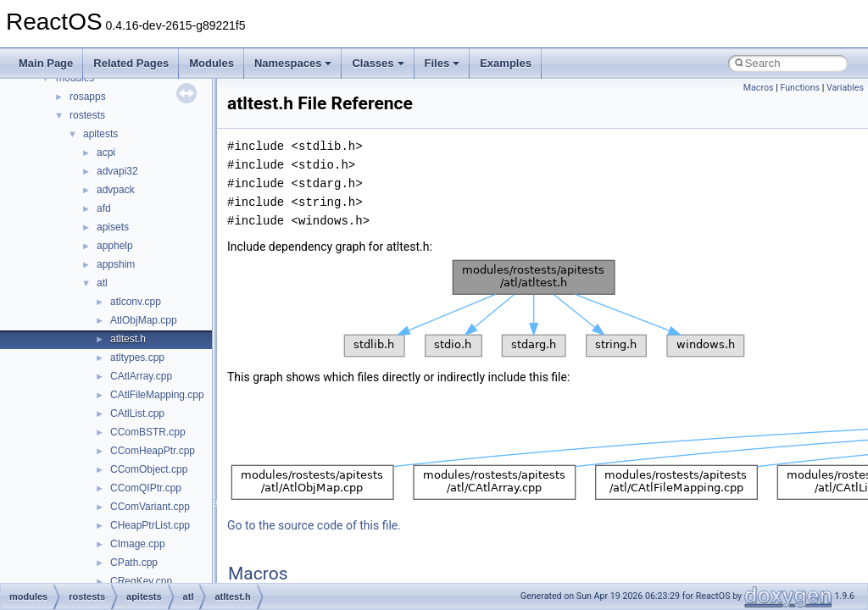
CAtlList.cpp (137, 413)
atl (102, 283)
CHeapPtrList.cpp (150, 525)
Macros (759, 88)
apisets (113, 227)
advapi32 (117, 171)
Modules (211, 63)
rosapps (88, 97)
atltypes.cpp (137, 358)
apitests (100, 134)
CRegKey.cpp (141, 581)
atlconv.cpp (136, 302)
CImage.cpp (138, 544)
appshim (116, 264)
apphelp (115, 246)
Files (442, 63)
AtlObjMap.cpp (144, 320)
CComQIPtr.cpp (146, 488)
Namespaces (293, 63)
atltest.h (128, 339)
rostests (87, 115)
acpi (106, 152)
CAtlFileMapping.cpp (157, 395)
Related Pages (131, 63)
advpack (116, 190)
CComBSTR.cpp (148, 432)
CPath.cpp (134, 563)
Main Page (46, 63)
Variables (845, 88)
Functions (800, 88)
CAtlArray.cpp (141, 376)
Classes (378, 63)
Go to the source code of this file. (314, 525)
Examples (506, 63)
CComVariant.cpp (150, 507)
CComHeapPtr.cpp (153, 451)
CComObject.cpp (149, 469)
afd (104, 208)
